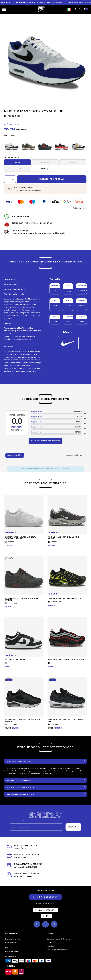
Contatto (51, 943)
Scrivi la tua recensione (45, 441)
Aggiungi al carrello (52, 179)
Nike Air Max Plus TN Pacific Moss (64, 599)
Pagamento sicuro (13, 939)
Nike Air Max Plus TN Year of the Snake (64, 538)
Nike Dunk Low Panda (15, 660)
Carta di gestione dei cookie (58, 950)
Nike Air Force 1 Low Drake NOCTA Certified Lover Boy (20, 538)
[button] (75, 9)
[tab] (45, 761)
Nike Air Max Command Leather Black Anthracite (22, 721)
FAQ (7, 948)
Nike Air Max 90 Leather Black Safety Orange (22, 599)
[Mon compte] (80, 9)
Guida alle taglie (80, 208)
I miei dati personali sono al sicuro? (20, 794)
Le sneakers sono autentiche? (18, 761)
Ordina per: (71, 455)
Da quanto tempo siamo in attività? (20, 787)
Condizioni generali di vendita (59, 939)
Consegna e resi (12, 943)
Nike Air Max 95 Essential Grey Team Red (66, 721)
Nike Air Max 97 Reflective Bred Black (66, 660)
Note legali (51, 946)
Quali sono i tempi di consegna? (19, 780)
